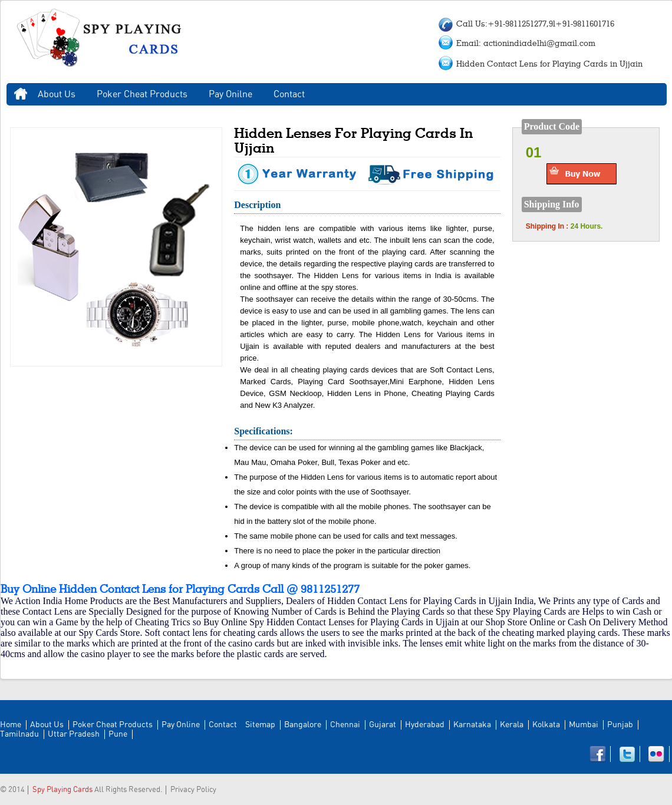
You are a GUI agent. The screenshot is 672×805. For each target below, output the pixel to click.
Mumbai (584, 725)
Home (21, 94)
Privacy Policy (193, 790)
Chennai (345, 725)
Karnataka (472, 725)
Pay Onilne (230, 94)
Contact (289, 94)
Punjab (620, 725)
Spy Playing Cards (62, 790)
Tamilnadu (19, 734)
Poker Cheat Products (142, 94)
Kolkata (546, 725)
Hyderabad (425, 725)
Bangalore (303, 725)
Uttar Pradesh (74, 734)
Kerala (512, 725)
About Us (57, 94)
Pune (118, 734)
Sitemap (260, 725)
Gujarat (383, 725)
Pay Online (181, 725)
